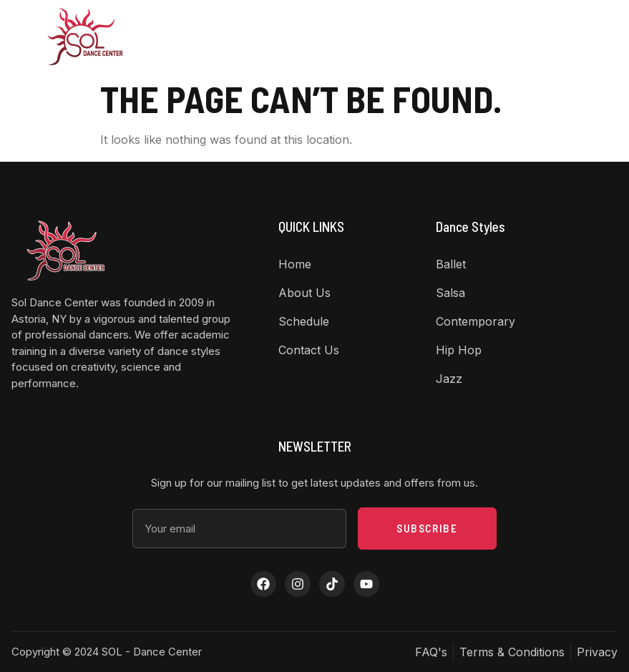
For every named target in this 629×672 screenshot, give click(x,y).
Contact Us (408, 36)
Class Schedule (337, 36)
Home (150, 36)
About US (205, 36)
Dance (268, 36)
